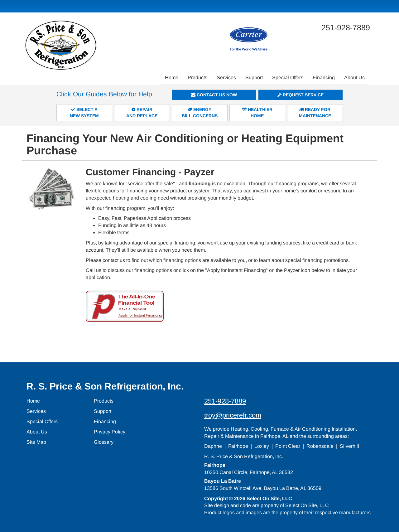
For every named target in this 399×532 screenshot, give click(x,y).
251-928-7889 (225, 401)
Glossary (104, 442)
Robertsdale (320, 446)
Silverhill (349, 446)
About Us (354, 77)
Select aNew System (84, 113)
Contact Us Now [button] (214, 95)
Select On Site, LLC (269, 498)
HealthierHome (257, 113)
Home (172, 77)
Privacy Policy (110, 432)
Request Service (300, 95)
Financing (324, 77)
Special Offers (288, 77)
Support (254, 77)
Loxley (262, 446)
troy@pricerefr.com (233, 415)
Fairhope (238, 446)
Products (197, 77)
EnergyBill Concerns (200, 113)
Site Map (36, 442)
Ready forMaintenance (315, 113)
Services (226, 77)
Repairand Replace (142, 113)
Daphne (213, 446)
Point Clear (288, 446)
